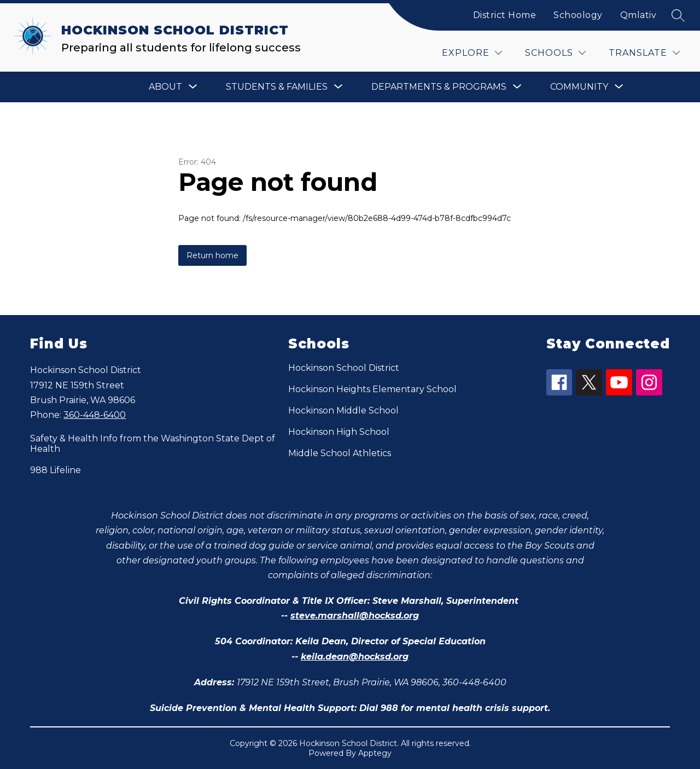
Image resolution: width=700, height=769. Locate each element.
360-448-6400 (95, 415)
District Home (505, 15)
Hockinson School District (344, 368)
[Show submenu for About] (165, 87)
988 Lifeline (56, 470)
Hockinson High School (339, 432)
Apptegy (375, 753)
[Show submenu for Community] (579, 87)
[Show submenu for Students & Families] (277, 87)
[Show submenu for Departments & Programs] (439, 87)
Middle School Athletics (340, 453)
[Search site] (678, 15)
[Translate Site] (644, 53)
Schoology (578, 15)
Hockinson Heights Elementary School (372, 389)
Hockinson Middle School (343, 410)
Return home (212, 255)
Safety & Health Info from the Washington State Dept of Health (153, 444)
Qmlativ (638, 15)
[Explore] (472, 53)
